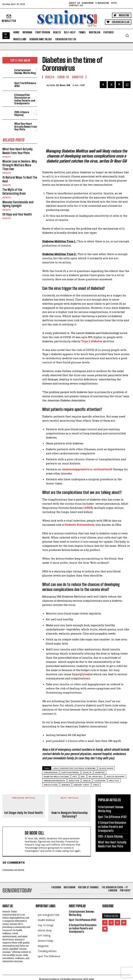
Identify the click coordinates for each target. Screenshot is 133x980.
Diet (75, 776)
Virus (96, 785)
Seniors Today (81, 785)
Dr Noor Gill (63, 85)
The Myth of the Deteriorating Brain (14, 192)
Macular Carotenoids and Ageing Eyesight (18, 204)
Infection (74, 781)
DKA (83, 776)
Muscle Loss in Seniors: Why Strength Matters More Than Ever (20, 165)
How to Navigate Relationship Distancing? (70, 815)
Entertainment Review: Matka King (25, 72)
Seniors (66, 785)
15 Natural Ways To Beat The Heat (20, 179)
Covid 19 (87, 772)
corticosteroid (70, 772)
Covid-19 (63, 77)
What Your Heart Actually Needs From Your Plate (26, 126)
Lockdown (100, 781)
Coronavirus (51, 772)
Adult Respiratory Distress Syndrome (74, 768)
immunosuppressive (54, 781)
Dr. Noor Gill (96, 776)
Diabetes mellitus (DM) (56, 776)
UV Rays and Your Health (17, 214)
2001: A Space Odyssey (22, 114)
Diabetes (78, 77)
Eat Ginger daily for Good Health (24, 813)
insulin (87, 781)
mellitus (114, 781)
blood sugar (106, 768)
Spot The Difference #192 (25, 85)
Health (7, 157)
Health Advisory (116, 776)
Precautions (51, 785)
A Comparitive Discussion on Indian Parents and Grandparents (25, 99)
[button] (127, 36)
